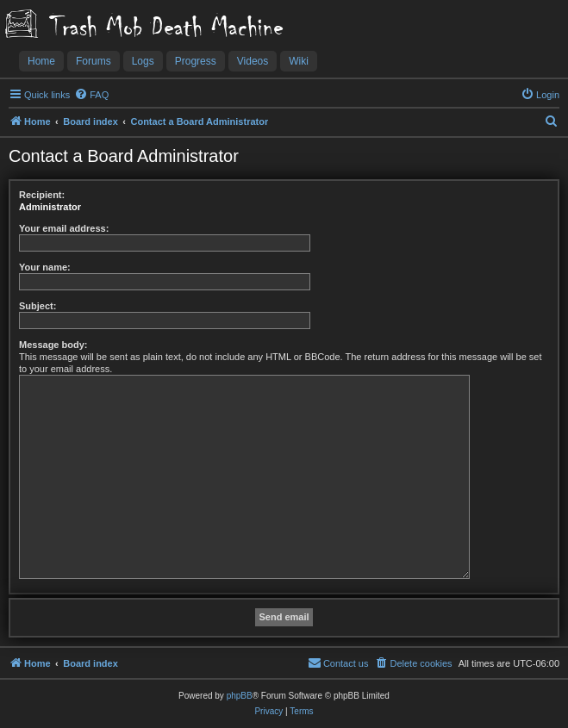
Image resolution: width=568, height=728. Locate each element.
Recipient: (42, 195)
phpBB (240, 696)
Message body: (53, 345)
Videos (253, 61)
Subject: (37, 306)
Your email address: (64, 228)
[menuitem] (91, 95)
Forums (94, 61)
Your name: (45, 267)
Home (41, 61)
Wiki (299, 61)
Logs (143, 61)
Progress (196, 61)
